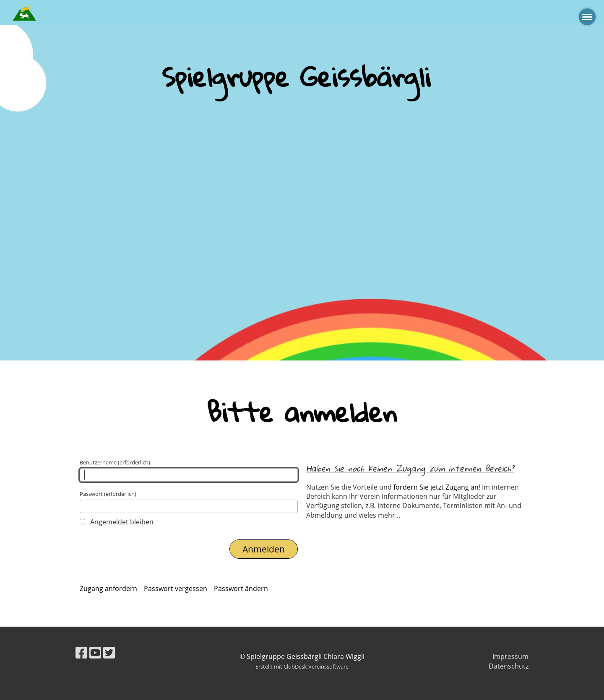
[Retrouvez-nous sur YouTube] (95, 652)
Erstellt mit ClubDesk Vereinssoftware (302, 666)
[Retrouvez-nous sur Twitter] (109, 652)
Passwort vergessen (176, 589)
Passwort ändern (241, 589)
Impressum (510, 656)
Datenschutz (509, 666)
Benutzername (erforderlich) (189, 470)
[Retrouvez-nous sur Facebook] (81, 652)
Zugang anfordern (108, 589)
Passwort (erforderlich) (189, 502)
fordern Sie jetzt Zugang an (436, 487)
